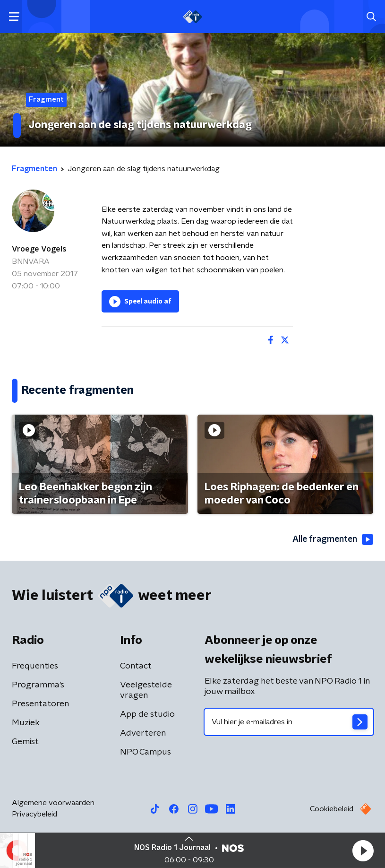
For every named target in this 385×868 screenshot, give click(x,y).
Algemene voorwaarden (53, 803)
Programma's (38, 686)
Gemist (25, 742)
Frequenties (35, 667)
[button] (363, 851)
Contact (136, 667)
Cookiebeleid (332, 809)
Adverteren (143, 734)
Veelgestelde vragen (146, 691)
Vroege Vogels (39, 249)
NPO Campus (145, 753)
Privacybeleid (34, 815)
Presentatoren (40, 704)
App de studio (147, 715)
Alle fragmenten (332, 539)
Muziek (26, 723)
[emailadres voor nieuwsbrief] (289, 722)
